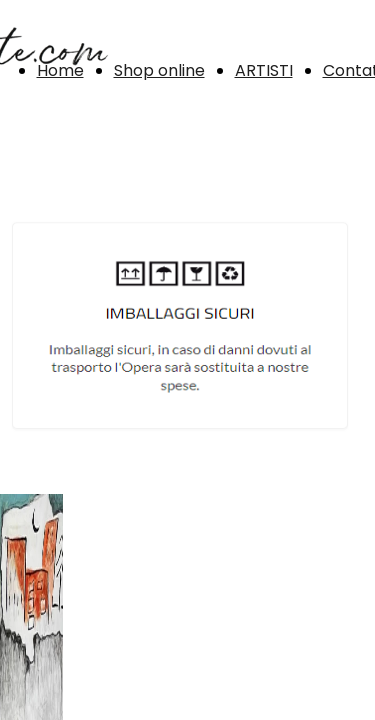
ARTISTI (264, 70)
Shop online (159, 70)
